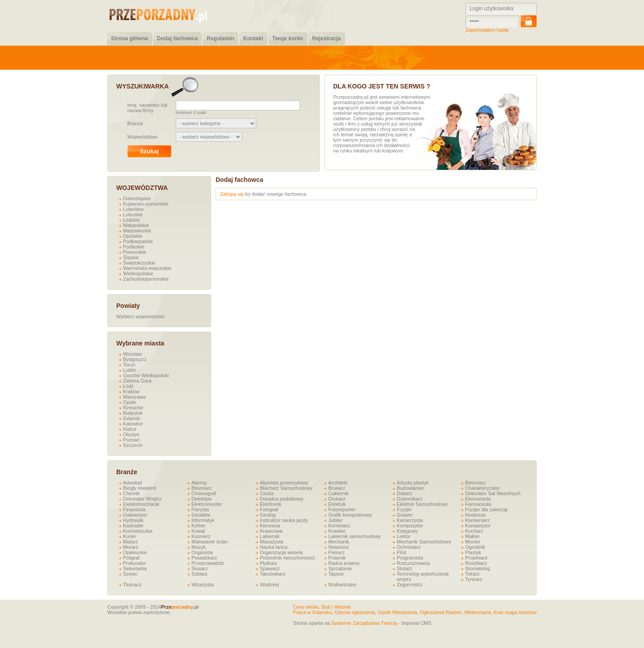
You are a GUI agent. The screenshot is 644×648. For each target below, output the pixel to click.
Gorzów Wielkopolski (146, 375)
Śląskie (131, 257)
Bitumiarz (202, 488)
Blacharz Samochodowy (286, 488)
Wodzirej (269, 585)
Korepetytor (478, 526)
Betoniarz (475, 483)
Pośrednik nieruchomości (287, 558)
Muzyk (199, 547)
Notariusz (339, 547)
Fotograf (269, 509)
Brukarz (337, 488)
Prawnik (337, 558)
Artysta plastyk (413, 483)
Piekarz (337, 552)
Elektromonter (207, 504)
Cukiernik (339, 493)
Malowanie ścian (210, 542)
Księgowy (407, 531)
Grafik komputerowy (350, 515)
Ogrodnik (475, 547)
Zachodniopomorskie (146, 279)
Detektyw (201, 499)
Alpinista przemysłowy (284, 483)
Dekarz (405, 493)
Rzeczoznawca (413, 563)
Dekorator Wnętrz (142, 499)
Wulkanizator (342, 585)
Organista (202, 552)
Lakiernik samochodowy (354, 536)
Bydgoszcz (135, 359)
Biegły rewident (140, 488)
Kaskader (133, 526)
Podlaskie (134, 247)
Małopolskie (136, 225)
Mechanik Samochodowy (424, 542)
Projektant (476, 558)
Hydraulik (133, 520)
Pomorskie (135, 252)
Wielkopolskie (138, 274)
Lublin (129, 370)
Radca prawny (344, 563)
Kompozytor (410, 526)
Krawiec (337, 531)
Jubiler (335, 520)
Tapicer (336, 574)
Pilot (401, 552)
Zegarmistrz (410, 585)
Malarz (130, 542)
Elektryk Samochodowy (422, 504)
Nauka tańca (274, 547)
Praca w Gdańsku (312, 612)
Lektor (404, 536)
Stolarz (404, 568)
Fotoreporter (342, 509)
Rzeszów (133, 408)
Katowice (133, 424)
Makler (472, 536)
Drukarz (337, 499)
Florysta (200, 509)
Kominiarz (339, 526)
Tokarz (472, 574)
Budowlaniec (411, 488)
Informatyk (203, 520)
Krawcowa (271, 531)
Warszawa (134, 397)
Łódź (128, 386)
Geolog (268, 515)
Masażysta (272, 542)
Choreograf (204, 493)
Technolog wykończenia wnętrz (423, 576)
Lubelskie (133, 209)
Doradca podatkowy (282, 499)
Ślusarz (200, 568)
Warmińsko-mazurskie (147, 268)
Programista (410, 558)
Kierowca (270, 526)
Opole (129, 402)
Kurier (129, 536)
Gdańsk (131, 418)
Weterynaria (477, 612)
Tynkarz (474, 579)
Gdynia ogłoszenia (355, 612)
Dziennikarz (409, 499)
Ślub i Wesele (336, 607)
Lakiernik (270, 536)
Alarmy (199, 483)
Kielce (130, 429)
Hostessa (475, 515)
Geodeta (201, 515)
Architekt (338, 483)
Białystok (133, 413)
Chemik (131, 493)
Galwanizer (135, 515)
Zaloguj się (232, 194)
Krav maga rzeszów (515, 612)
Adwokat (132, 483)
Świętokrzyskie (139, 263)
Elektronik (271, 504)
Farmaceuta (478, 504)
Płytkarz (269, 563)
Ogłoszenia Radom (441, 612)
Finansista (134, 509)
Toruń (129, 365)
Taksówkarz (273, 574)
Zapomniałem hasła (487, 30)
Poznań (131, 440)
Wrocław (132, 354)
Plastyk (473, 552)
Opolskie (133, 236)
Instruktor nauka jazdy (284, 520)
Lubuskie (133, 215)
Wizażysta (203, 585)
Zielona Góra (137, 381)
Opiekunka (135, 552)
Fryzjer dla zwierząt (486, 509)
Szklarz (199, 574)
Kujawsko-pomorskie (146, 204)
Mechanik (339, 542)
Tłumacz (132, 585)
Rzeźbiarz (476, 563)
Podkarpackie (138, 241)
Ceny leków (305, 607)
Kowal (198, 531)
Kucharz (474, 531)
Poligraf (131, 558)
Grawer (405, 515)
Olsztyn (131, 434)
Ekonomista (478, 499)
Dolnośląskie (137, 198)
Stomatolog (478, 568)
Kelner (199, 526)
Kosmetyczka (138, 531)
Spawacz (270, 568)
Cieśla (267, 493)
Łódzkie (131, 220)
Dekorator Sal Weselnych (493, 493)
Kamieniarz (477, 520)
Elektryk (337, 504)
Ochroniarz (409, 547)
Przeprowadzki (208, 563)
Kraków (131, 391)
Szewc (130, 574)
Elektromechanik (141, 504)
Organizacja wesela (281, 552)
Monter (473, 542)
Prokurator (134, 563)
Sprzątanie (340, 568)
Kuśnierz (201, 536)
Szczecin (133, 445)
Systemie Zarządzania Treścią (364, 623)
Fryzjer (404, 509)
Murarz (131, 547)
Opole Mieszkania (397, 612)
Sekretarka (135, 568)
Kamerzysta (410, 520)
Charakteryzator (483, 488)
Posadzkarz (204, 558)
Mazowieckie (137, 231)
